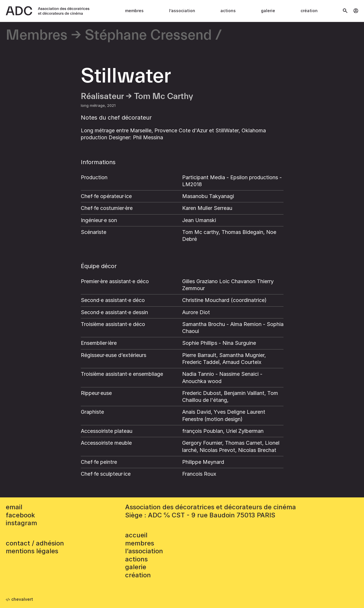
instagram (21, 523)
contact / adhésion (35, 543)
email (14, 507)
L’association (182, 11)
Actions (228, 11)
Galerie (268, 11)
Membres (134, 11)
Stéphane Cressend (148, 35)
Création (309, 11)
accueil (136, 535)
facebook (20, 515)
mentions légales (32, 551)
